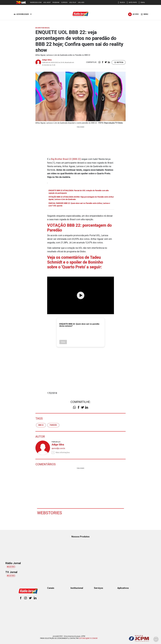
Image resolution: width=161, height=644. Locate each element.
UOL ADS (81, 2)
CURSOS (64, 2)
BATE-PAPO (132, 2)
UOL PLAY (73, 2)
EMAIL (142, 2)
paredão (53, 425)
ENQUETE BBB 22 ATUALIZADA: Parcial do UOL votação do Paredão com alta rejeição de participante (79, 192)
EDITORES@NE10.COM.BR (88, 638)
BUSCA (121, 2)
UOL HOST (47, 2)
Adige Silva (47, 60)
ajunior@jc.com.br (58, 448)
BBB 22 (41, 425)
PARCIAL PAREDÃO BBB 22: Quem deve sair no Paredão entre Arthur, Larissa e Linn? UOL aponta (79, 204)
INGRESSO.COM (36, 2)
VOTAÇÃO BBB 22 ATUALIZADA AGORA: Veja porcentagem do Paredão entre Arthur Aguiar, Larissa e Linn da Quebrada (81, 198)
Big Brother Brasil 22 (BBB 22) (66, 159)
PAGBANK (56, 2)
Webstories (50, 513)
